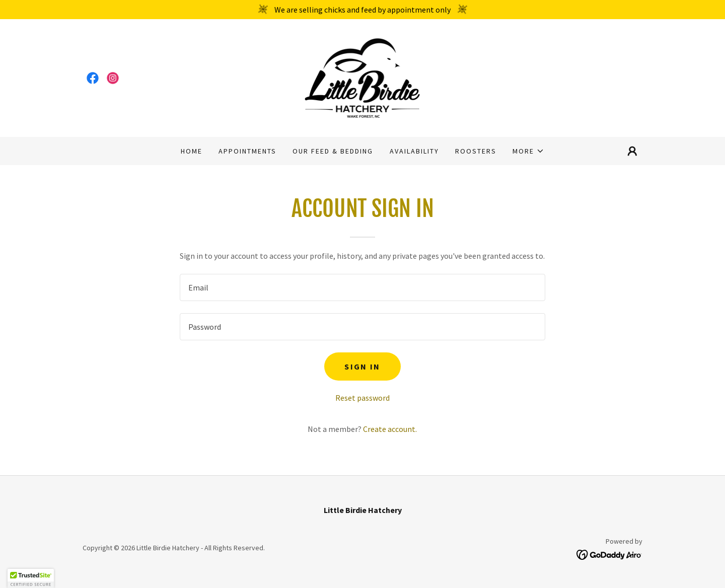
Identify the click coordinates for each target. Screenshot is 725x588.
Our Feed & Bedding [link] (333, 151)
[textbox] (362, 287)
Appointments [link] (247, 151)
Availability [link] (414, 151)
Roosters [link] (476, 151)
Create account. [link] (390, 429)
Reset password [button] (362, 398)
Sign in (362, 366)
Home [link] (192, 151)
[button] (528, 151)
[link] (93, 78)
